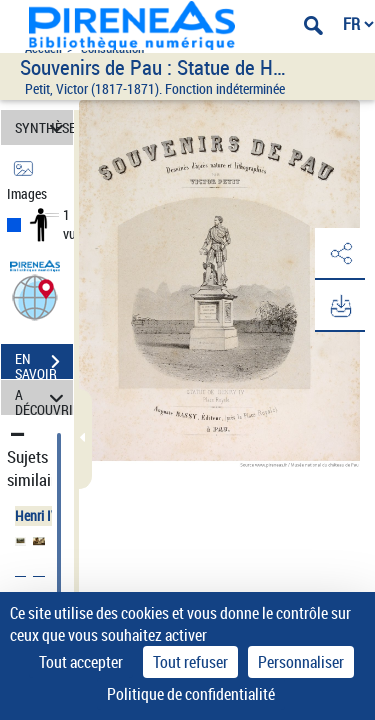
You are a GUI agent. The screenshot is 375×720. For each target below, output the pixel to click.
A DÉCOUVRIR (44, 397)
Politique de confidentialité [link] (191, 694)
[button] (35, 296)
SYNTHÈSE (44, 127)
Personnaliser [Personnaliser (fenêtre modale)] (301, 662)
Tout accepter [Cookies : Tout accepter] (81, 662)
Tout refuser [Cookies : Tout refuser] (190, 662)
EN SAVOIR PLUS (44, 364)
